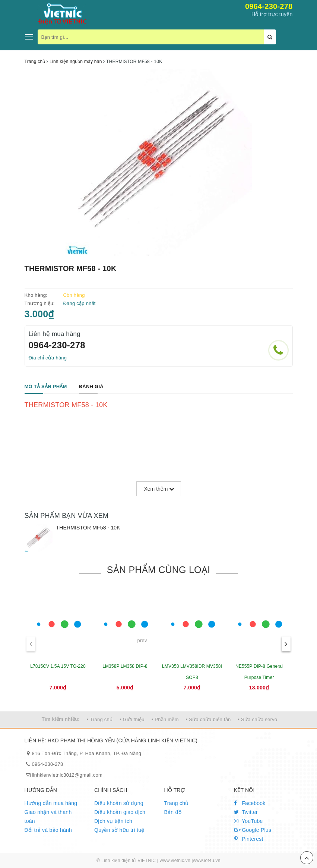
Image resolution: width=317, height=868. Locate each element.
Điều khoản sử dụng (119, 803)
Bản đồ (173, 812)
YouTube (248, 821)
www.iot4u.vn (207, 861)
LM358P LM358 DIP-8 (125, 666)
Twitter (246, 812)
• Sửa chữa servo (257, 719)
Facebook (250, 803)
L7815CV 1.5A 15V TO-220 (58, 666)
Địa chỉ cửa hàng (48, 358)
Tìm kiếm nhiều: (61, 719)
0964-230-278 (269, 6)
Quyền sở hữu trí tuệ (119, 830)
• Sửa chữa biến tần (208, 719)
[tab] (46, 387)
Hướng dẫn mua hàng (51, 803)
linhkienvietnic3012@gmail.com (67, 775)
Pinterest (249, 839)
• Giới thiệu (132, 719)
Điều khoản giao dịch (120, 812)
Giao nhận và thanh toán (48, 817)
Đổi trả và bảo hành (48, 830)
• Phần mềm (165, 719)
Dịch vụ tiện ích (113, 821)
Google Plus (253, 830)
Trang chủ (177, 803)
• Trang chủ (100, 719)
